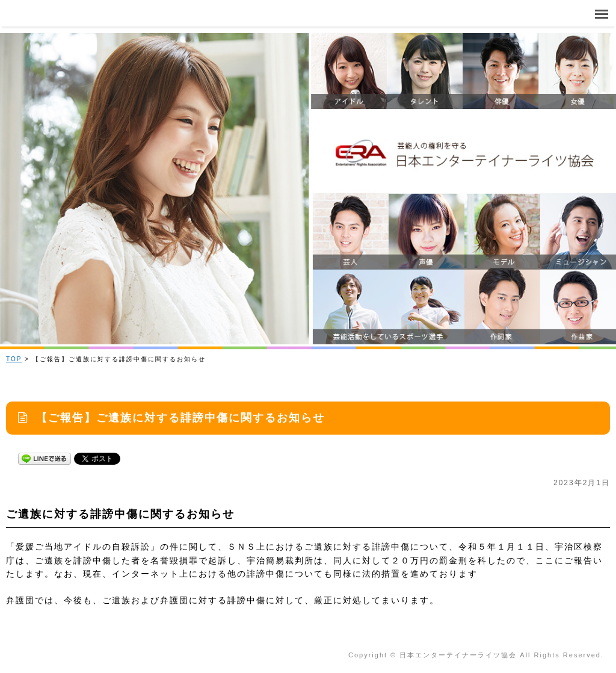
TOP (14, 359)
